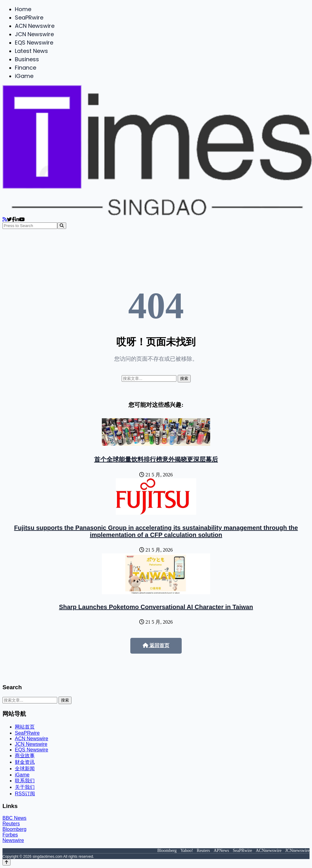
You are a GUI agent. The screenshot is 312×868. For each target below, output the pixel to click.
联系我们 (25, 781)
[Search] (62, 226)
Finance (26, 68)
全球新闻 (25, 769)
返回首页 (156, 645)
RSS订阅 (25, 794)
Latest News (31, 51)
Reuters (11, 824)
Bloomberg (14, 829)
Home (23, 9)
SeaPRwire (29, 17)
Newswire (13, 840)
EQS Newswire (34, 43)
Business (27, 59)
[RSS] (5, 219)
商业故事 (25, 756)
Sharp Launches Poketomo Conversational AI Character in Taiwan (156, 607)
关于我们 (25, 787)
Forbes (10, 835)
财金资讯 (25, 762)
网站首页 (25, 727)
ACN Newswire (35, 26)
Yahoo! (187, 851)
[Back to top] (6, 862)
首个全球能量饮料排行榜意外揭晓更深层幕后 (156, 459)
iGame (24, 76)
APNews (221, 851)
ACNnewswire (269, 851)
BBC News (14, 818)
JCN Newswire (34, 34)
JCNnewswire (297, 851)
